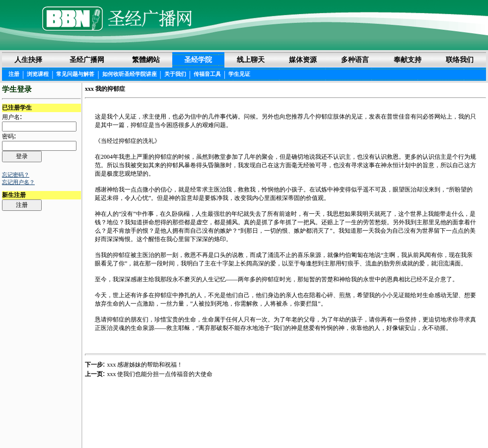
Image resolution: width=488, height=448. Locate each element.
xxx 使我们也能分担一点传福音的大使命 (160, 374)
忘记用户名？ (18, 182)
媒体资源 (303, 60)
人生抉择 (28, 60)
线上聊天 (251, 60)
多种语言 (355, 60)
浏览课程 (38, 74)
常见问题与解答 (75, 74)
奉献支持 (408, 60)
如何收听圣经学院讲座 (130, 74)
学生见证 (239, 74)
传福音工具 (207, 74)
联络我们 (460, 60)
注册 (14, 74)
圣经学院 (198, 60)
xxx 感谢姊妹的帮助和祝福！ (145, 365)
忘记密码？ (16, 175)
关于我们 (175, 74)
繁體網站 (146, 60)
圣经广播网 (87, 60)
